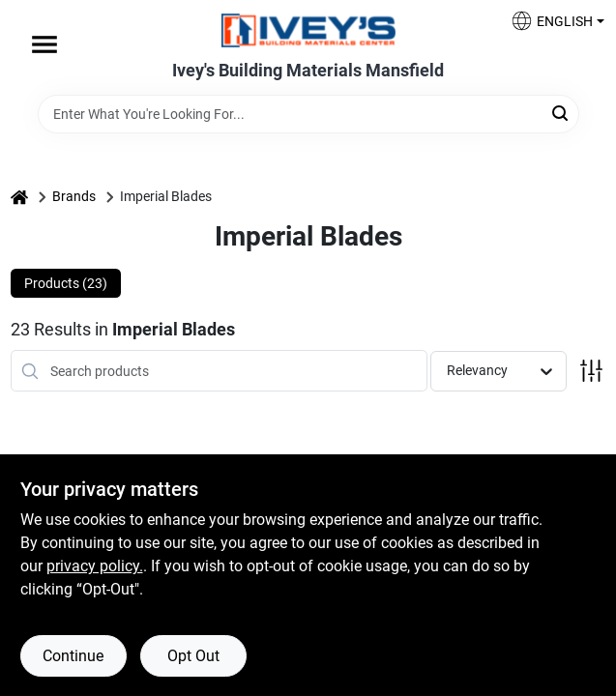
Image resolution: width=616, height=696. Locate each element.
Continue (73, 656)
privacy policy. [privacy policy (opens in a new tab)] (95, 566)
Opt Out (193, 656)
